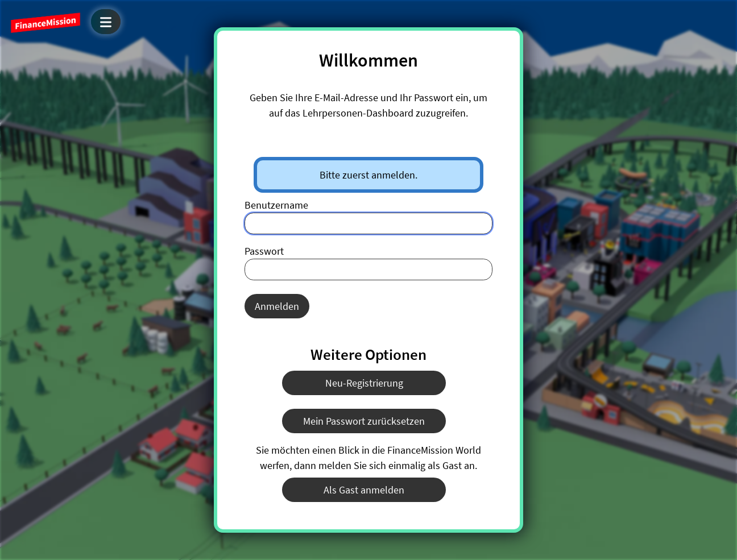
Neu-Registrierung (364, 383)
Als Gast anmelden (364, 490)
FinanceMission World (45, 23)
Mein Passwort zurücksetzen (364, 421)
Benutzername (276, 205)
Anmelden (277, 306)
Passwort (264, 251)
